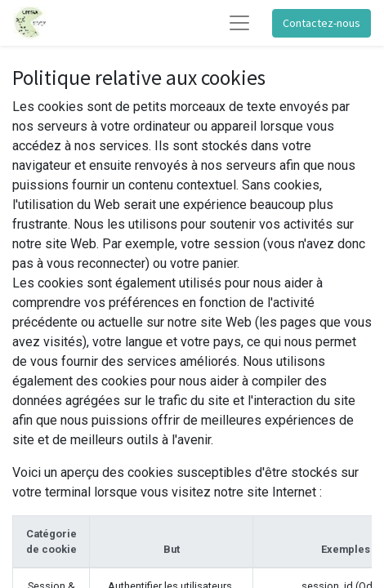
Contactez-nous (321, 23)
